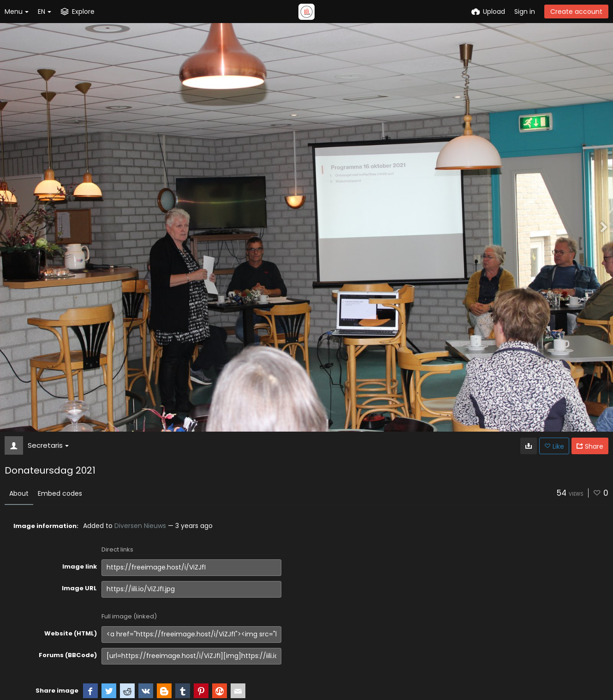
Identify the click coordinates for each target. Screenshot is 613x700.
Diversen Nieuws (140, 526)
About (19, 493)
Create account (576, 12)
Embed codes (60, 493)
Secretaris (48, 445)
